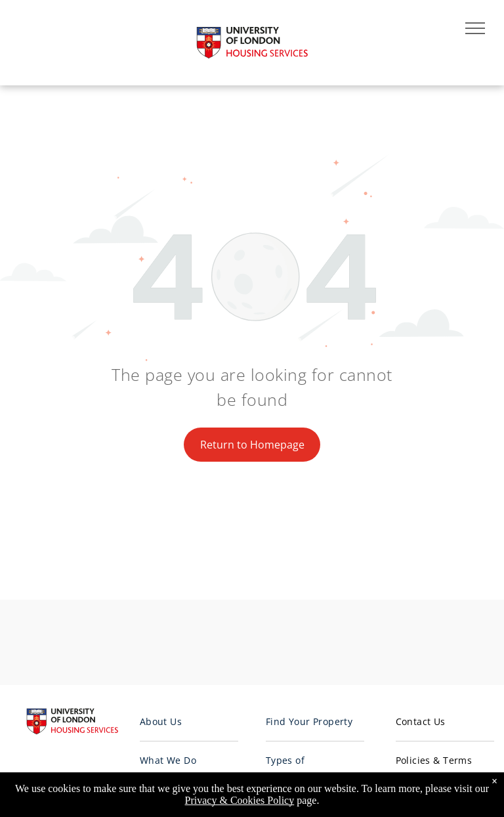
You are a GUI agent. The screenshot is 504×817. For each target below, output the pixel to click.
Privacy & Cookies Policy (240, 800)
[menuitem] (189, 722)
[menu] (475, 28)
